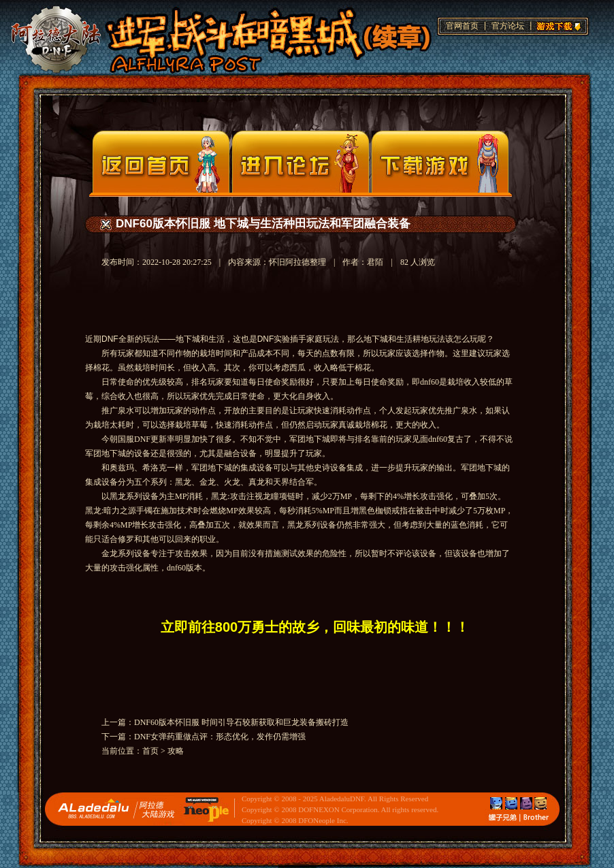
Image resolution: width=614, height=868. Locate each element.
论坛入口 (301, 162)
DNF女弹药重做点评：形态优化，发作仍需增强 (220, 737)
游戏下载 (557, 25)
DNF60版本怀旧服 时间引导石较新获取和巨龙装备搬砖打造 (241, 722)
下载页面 (440, 162)
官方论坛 (508, 26)
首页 (150, 751)
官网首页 (462, 26)
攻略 (176, 751)
